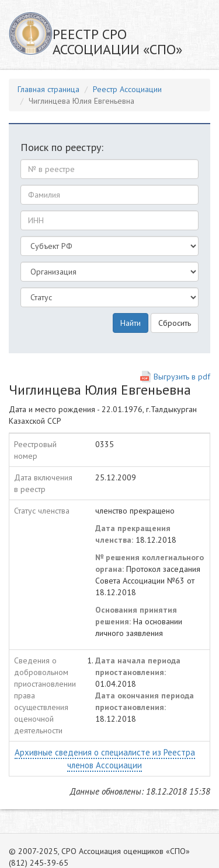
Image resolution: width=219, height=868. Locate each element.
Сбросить (175, 323)
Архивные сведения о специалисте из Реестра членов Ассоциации (105, 758)
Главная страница (48, 89)
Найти (131, 323)
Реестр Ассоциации (127, 89)
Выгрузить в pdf (182, 377)
